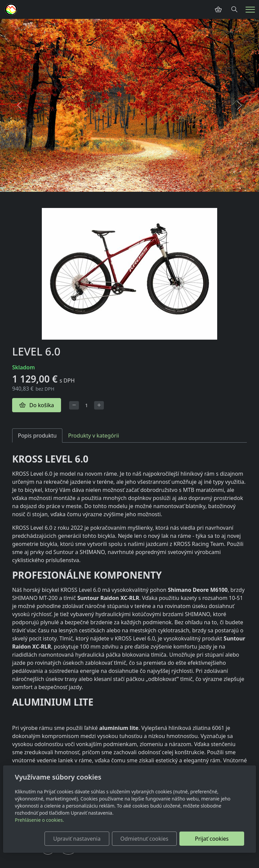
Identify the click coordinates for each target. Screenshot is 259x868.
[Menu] (250, 10)
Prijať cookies (212, 839)
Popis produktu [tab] (37, 436)
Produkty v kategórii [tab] (94, 436)
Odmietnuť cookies (144, 839)
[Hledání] (234, 9)
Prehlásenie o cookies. (39, 820)
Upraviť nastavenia (77, 839)
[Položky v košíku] (218, 9)
